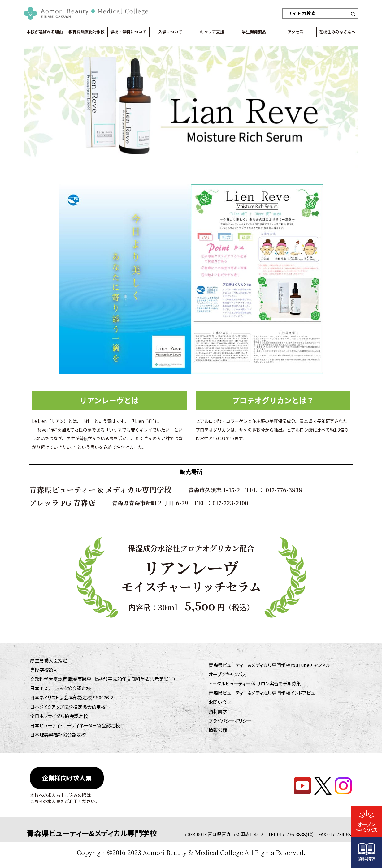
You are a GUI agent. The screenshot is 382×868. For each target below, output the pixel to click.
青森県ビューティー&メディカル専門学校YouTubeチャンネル (269, 665)
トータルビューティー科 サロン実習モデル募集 (255, 683)
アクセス (295, 32)
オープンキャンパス (227, 674)
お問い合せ (220, 702)
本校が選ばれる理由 (45, 32)
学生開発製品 (254, 32)
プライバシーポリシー (230, 721)
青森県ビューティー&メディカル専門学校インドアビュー (264, 693)
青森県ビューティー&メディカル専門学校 (92, 833)
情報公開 (218, 730)
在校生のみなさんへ (337, 32)
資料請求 (218, 711)
